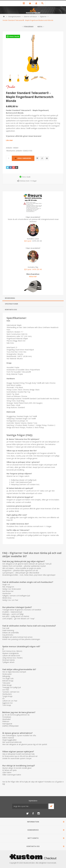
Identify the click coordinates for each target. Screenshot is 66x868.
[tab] (33, 298)
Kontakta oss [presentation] (11, 310)
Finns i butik (14, 36)
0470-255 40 (37, 269)
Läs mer (9, 140)
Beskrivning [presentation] (10, 298)
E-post (28, 241)
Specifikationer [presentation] (11, 304)
